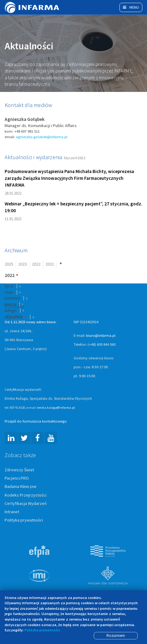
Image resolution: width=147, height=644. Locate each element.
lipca (9, 286)
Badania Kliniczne (21, 487)
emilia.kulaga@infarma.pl (56, 408)
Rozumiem (116, 636)
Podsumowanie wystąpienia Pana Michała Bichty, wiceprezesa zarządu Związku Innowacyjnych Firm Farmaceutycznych (69, 179)
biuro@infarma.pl (101, 336)
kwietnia (12, 299)
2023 (23, 264)
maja (9, 292)
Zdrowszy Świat (19, 470)
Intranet (12, 512)
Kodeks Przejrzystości (26, 495)
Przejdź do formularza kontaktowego (36, 421)
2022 (36, 264)
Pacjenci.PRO (17, 479)
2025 (9, 264)
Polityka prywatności (24, 520)
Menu (131, 7)
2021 (50, 264)
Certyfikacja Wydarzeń (26, 504)
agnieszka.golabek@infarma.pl (42, 137)
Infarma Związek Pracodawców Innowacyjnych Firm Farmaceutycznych (32, 7)
